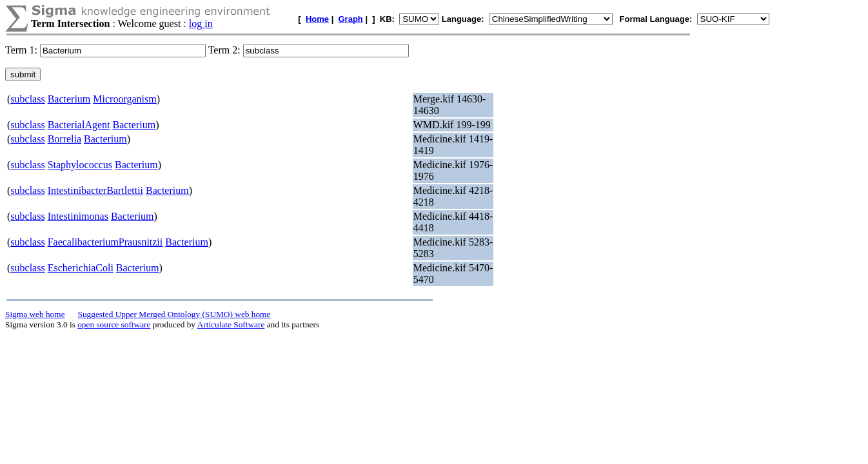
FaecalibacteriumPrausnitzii (105, 242)
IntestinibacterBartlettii (95, 190)
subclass (27, 99)
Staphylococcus (80, 165)
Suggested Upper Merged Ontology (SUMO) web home (174, 314)
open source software (114, 324)
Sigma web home (35, 314)
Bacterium (69, 99)
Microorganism (124, 99)
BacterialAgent (79, 125)
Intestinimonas (78, 216)
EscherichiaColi (81, 268)
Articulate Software (231, 324)
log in (201, 24)
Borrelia (64, 139)
